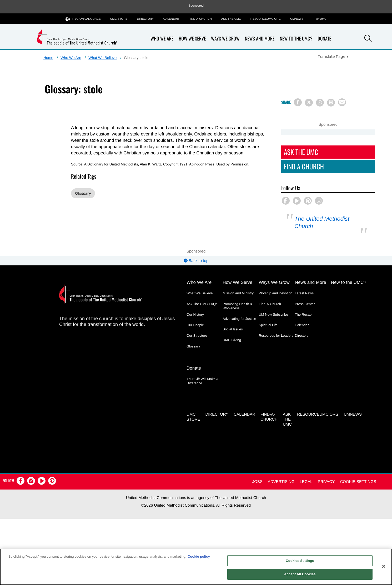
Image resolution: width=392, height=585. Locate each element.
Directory (145, 19)
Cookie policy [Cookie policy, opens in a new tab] (199, 556)
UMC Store (119, 19)
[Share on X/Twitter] (309, 103)
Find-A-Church (200, 19)
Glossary (83, 193)
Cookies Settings (300, 561)
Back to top (196, 261)
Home (48, 58)
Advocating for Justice (239, 319)
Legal (306, 482)
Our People (195, 325)
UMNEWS (297, 19)
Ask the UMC (231, 19)
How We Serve (192, 39)
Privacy (326, 482)
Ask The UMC (301, 152)
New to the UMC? (296, 39)
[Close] (384, 566)
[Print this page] (331, 103)
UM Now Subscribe (273, 314)
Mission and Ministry (238, 293)
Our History (195, 314)
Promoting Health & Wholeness (237, 306)
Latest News (304, 293)
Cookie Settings (358, 482)
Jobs (257, 482)
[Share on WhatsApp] (320, 103)
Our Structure (197, 336)
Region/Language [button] (83, 19)
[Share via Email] (342, 102)
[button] (368, 39)
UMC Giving (232, 340)
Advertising (281, 482)
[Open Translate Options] (333, 57)
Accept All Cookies (300, 574)
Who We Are (162, 39)
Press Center (305, 304)
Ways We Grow (225, 39)
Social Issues (233, 329)
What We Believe (102, 58)
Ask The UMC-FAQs (202, 304)
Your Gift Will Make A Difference (202, 381)
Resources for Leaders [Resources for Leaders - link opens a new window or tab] (276, 336)
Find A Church (304, 166)
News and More (260, 39)
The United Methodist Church (322, 222)
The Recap (303, 314)
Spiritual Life (268, 325)
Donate (324, 39)
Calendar (171, 19)
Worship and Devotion (275, 293)
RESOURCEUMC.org (266, 19)
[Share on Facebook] (298, 102)
